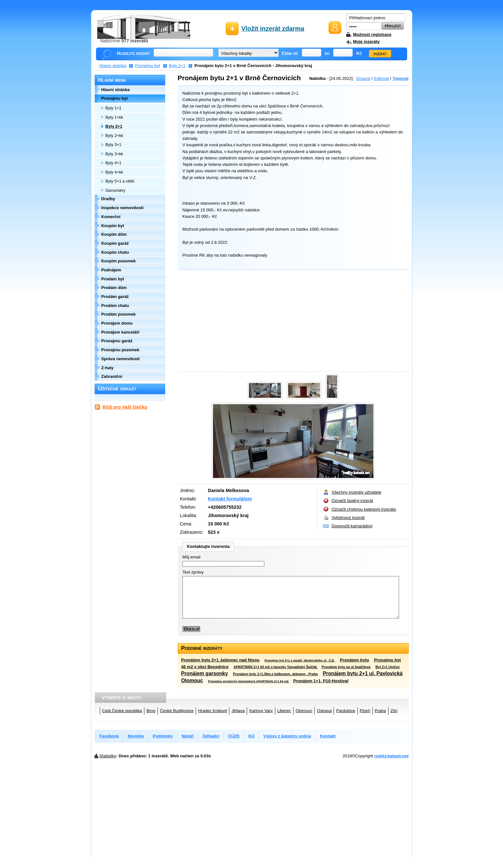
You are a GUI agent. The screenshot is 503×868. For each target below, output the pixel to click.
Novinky (136, 736)
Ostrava (324, 711)
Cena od (290, 53)
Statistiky (108, 756)
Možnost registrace (372, 34)
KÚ (252, 736)
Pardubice (346, 711)
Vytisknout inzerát (348, 518)
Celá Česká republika (122, 711)
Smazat (363, 78)
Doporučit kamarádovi (352, 526)
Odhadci (211, 736)
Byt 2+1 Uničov (388, 667)
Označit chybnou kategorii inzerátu (364, 509)
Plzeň (365, 711)
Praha (380, 711)
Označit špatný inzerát (353, 501)
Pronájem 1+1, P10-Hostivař (321, 681)
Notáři (188, 736)
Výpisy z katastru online (287, 736)
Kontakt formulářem (230, 499)
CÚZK (234, 736)
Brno (151, 711)
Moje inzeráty (367, 42)
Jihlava (238, 711)
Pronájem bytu (354, 660)
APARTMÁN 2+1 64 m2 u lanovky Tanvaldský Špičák (276, 667)
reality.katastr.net (392, 756)
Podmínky (163, 736)
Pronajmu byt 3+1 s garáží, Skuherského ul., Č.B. (300, 660)
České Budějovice (177, 711)
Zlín (394, 711)
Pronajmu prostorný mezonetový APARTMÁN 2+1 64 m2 (249, 681)
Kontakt (328, 736)
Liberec (284, 711)
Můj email (192, 557)
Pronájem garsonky (205, 673)
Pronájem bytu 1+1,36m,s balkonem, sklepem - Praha (275, 674)
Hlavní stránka (113, 66)
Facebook (109, 736)
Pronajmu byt (147, 66)
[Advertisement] (292, 322)
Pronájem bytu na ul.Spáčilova (346, 667)
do (327, 53)
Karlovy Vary (261, 711)
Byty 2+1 (177, 66)
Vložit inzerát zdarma (273, 29)
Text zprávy (193, 572)
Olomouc (304, 711)
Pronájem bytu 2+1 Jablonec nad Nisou (220, 660)
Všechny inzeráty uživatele (357, 492)
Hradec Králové (213, 711)
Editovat (381, 78)
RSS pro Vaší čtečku (125, 407)
